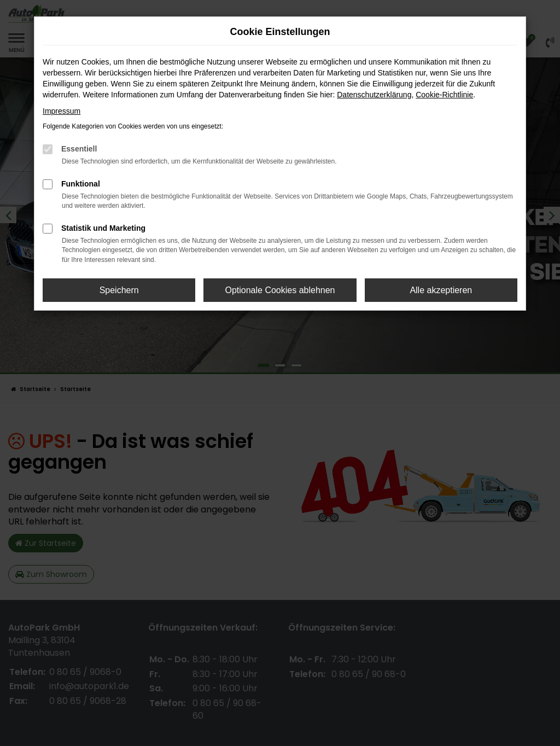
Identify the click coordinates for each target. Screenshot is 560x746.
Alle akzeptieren (441, 290)
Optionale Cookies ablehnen (280, 290)
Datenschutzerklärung (374, 95)
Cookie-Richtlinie (444, 95)
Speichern (119, 290)
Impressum (62, 111)
